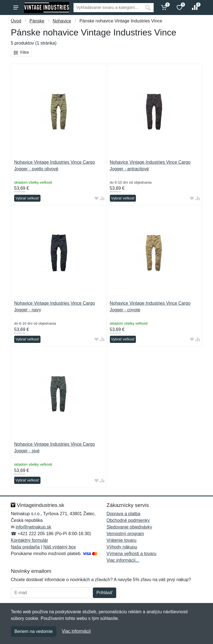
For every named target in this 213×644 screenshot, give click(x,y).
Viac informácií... (123, 560)
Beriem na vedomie (34, 631)
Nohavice (62, 21)
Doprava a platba (123, 514)
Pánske (37, 21)
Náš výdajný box (59, 547)
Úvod (16, 21)
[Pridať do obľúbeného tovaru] (97, 198)
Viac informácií (76, 631)
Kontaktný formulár (29, 540)
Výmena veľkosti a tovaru (131, 554)
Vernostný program (125, 534)
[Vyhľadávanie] (108, 8)
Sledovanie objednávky (129, 527)
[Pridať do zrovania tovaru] (102, 198)
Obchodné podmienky (128, 520)
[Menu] (16, 7)
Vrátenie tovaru (121, 540)
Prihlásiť (105, 593)
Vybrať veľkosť (27, 198)
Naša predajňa (25, 547)
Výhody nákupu (122, 547)
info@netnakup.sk (33, 527)
